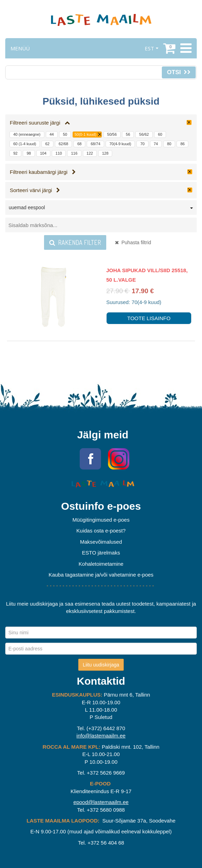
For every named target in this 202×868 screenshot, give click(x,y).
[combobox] (101, 209)
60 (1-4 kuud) (25, 144)
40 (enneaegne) (27, 134)
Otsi (179, 72)
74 (156, 144)
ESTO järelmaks (101, 553)
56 (128, 134)
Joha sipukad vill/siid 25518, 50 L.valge (147, 275)
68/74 (95, 144)
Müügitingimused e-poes (101, 520)
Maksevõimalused (101, 542)
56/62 (144, 134)
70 (142, 144)
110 (59, 153)
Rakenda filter (75, 242)
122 (90, 153)
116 (74, 153)
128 (105, 153)
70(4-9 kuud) (120, 144)
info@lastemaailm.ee (101, 736)
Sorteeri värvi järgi (35, 190)
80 (169, 144)
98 (29, 153)
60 (160, 134)
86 (182, 144)
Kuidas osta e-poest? (101, 531)
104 (43, 153)
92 (15, 153)
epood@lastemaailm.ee (101, 802)
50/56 (112, 134)
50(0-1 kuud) (85, 134)
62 (47, 144)
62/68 (64, 144)
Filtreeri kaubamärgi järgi (43, 172)
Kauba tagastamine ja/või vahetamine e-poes (101, 575)
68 (79, 144)
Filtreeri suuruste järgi (40, 123)
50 (65, 134)
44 (52, 134)
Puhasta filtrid (133, 242)
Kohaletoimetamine (101, 564)
